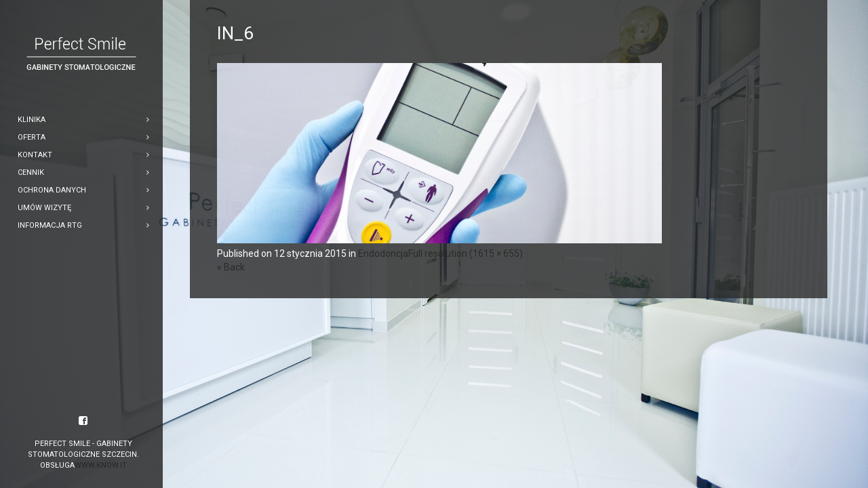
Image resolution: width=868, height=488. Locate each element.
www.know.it (101, 465)
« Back (231, 267)
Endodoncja (383, 253)
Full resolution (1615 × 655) (466, 253)
